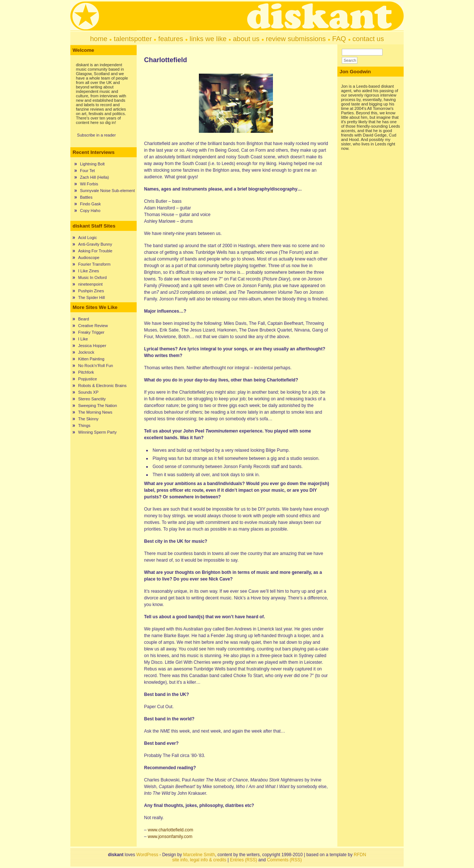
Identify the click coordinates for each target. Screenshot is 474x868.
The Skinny (88, 419)
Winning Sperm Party (97, 432)
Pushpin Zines (91, 291)
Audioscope (89, 258)
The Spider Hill (91, 297)
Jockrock (86, 352)
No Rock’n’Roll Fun (96, 366)
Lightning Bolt (92, 164)
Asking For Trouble (95, 251)
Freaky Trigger (91, 332)
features (171, 39)
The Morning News (95, 412)
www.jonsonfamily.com (170, 837)
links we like (208, 39)
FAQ (339, 39)
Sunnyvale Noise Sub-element (107, 191)
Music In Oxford (92, 277)
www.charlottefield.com (171, 830)
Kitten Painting (91, 359)
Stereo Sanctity (92, 399)
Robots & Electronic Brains (102, 386)
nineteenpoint (90, 284)
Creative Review (93, 326)
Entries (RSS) (243, 860)
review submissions (296, 39)
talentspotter (133, 39)
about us (246, 39)
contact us (368, 39)
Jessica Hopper (92, 346)
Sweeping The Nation (98, 406)
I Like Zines (89, 271)
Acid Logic (88, 238)
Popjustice (88, 379)
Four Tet (87, 171)
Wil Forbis (89, 184)
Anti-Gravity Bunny (95, 244)
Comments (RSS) (284, 860)
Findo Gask (90, 204)
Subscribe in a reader (96, 135)
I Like (83, 339)
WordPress (147, 855)
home (99, 39)
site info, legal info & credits (199, 860)
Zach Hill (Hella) (94, 177)
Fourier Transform (94, 264)
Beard (84, 319)
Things (84, 425)
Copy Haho (90, 211)
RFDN (360, 855)
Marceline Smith (199, 855)
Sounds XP (88, 392)
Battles (86, 197)
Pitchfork (86, 372)
